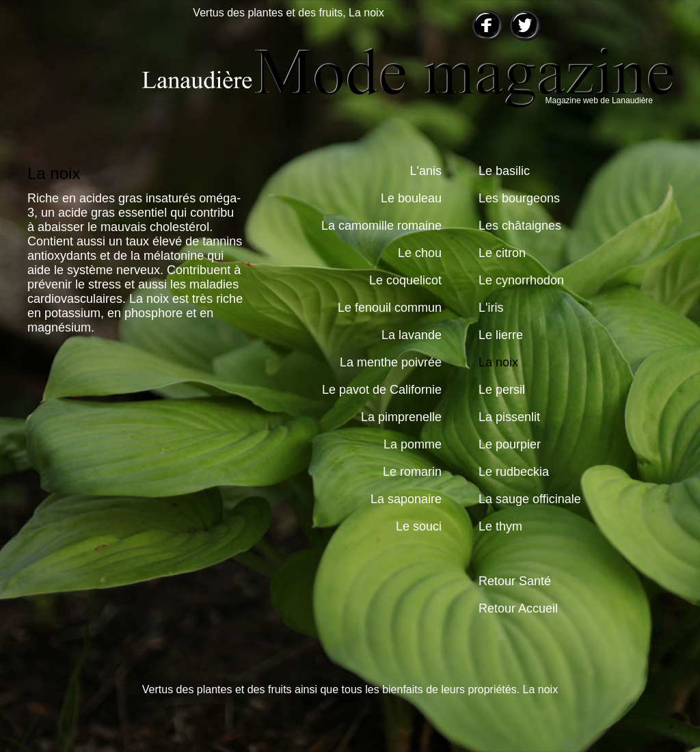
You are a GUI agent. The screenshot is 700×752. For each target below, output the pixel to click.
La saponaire (406, 499)
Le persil (502, 390)
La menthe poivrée (391, 362)
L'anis (426, 171)
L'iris (491, 308)
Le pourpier (510, 444)
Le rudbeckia (514, 472)
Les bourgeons (519, 198)
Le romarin (412, 472)
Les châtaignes (520, 226)
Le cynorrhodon (521, 280)
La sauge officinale (530, 499)
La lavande (412, 335)
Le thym (500, 526)
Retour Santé (515, 581)
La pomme (413, 444)
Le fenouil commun (390, 308)
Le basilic (504, 171)
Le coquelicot (405, 280)
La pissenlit (509, 417)
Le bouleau (411, 198)
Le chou (420, 253)
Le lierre (501, 335)
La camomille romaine (381, 226)
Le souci (419, 526)
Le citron (502, 253)
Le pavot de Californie (382, 390)
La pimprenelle (401, 417)
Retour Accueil (518, 608)
